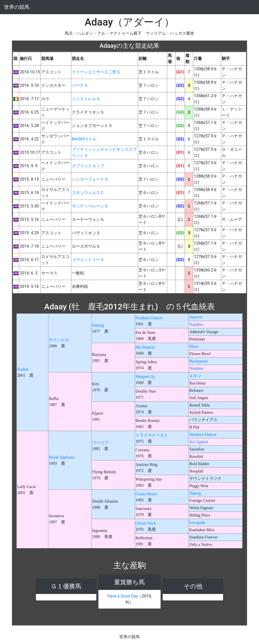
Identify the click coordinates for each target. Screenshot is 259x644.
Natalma (196, 324)
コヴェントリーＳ (88, 260)
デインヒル (59, 340)
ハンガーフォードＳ (90, 179)
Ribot (194, 346)
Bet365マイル (84, 139)
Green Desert (146, 494)
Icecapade (197, 522)
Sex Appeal (198, 442)
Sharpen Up (145, 377)
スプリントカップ (88, 166)
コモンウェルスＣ (88, 193)
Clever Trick (146, 523)
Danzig (98, 325)
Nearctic (196, 317)
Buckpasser (199, 361)
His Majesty (145, 347)
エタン (195, 376)
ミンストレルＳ (86, 99)
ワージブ (100, 443)
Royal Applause (62, 457)
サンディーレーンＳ (90, 206)
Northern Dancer (149, 318)
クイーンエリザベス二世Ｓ (96, 72)
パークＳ (80, 85)
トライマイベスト (152, 435)
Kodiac (23, 369)
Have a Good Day (123, 596)
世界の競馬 (17, 7)
